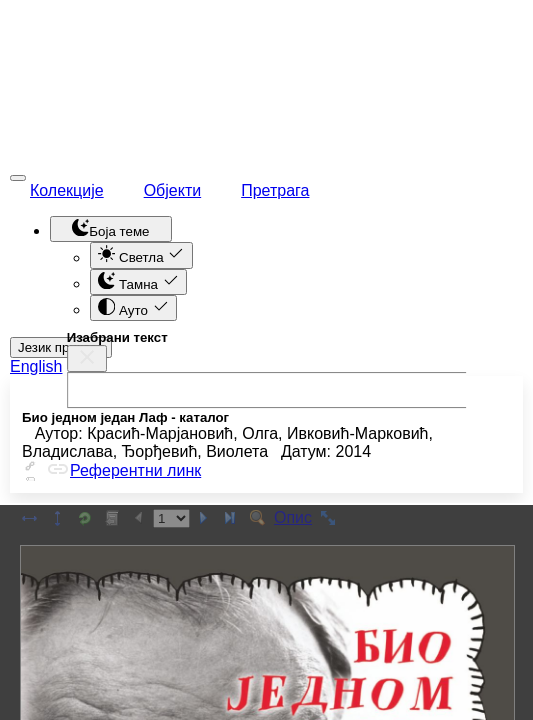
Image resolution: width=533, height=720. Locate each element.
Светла (141, 255)
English (36, 366)
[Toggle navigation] (18, 178)
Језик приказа (61, 347)
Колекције (67, 190)
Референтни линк (123, 470)
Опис (293, 517)
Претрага (275, 190)
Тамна (138, 282)
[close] (87, 355)
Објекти (173, 190)
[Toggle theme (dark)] (111, 229)
